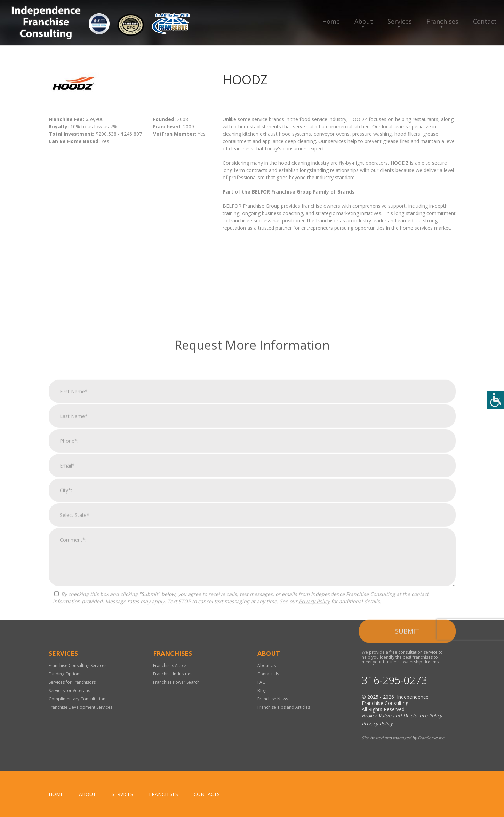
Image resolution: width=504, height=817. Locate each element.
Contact (485, 21)
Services (400, 21)
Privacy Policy (314, 800)
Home (331, 21)
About (364, 21)
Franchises (442, 21)
